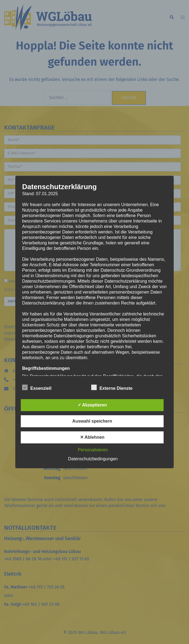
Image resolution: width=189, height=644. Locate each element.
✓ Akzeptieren (92, 405)
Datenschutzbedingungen (93, 459)
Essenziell (37, 388)
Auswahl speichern (92, 421)
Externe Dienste (112, 388)
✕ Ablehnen (92, 437)
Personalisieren (93, 450)
